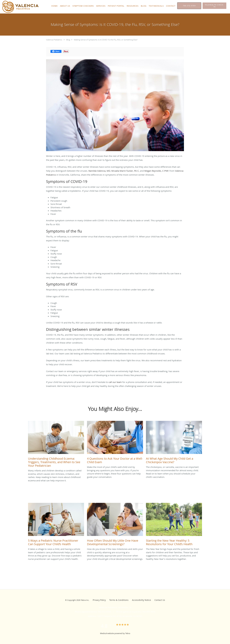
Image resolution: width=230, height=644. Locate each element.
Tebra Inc (85, 600)
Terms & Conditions (119, 600)
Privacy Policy (99, 600)
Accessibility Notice (141, 600)
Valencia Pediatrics (54, 40)
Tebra (128, 633)
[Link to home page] (20, 7)
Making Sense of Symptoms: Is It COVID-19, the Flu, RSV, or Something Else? (106, 40)
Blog (68, 40)
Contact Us (160, 600)
